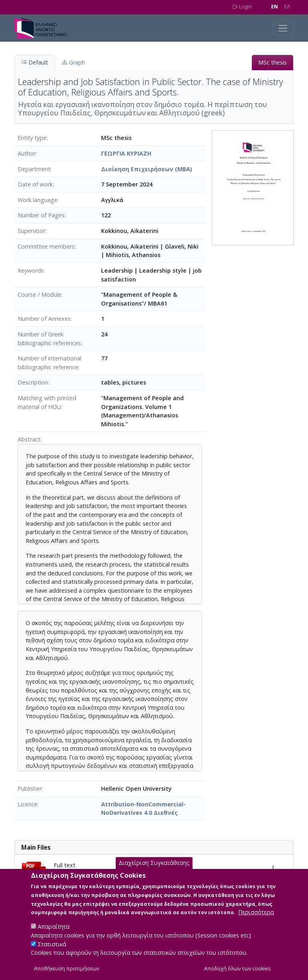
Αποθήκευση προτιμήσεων (67, 969)
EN (275, 7)
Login (242, 7)
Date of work (35, 184)
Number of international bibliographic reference (50, 363)
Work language (37, 200)
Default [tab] (35, 62)
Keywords (31, 270)
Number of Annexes (44, 319)
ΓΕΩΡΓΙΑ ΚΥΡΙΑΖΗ (126, 153)
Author (27, 153)
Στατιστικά (52, 945)
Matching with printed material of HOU (47, 402)
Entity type (32, 138)
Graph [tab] (73, 62)
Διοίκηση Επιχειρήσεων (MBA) (147, 169)
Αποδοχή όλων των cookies (237, 969)
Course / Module (40, 295)
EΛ (287, 7)
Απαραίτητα (54, 927)
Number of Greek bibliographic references (49, 339)
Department (34, 169)
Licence (27, 804)
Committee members (46, 246)
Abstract (29, 439)
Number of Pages (41, 215)
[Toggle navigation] (283, 28)
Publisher (30, 789)
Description (33, 382)
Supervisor (31, 231)
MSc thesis (273, 62)
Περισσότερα (256, 912)
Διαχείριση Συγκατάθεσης (154, 864)
